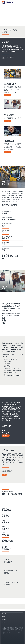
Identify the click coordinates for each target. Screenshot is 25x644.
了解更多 (7, 95)
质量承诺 (5, 516)
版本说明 (4, 614)
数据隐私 (4, 617)
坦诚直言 (5, 529)
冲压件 (4, 244)
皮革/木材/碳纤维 (9, 220)
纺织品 (4, 213)
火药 (4, 232)
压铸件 (4, 250)
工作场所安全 (7, 541)
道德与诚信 (6, 510)
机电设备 (5, 238)
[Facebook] (4, 607)
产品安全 (5, 535)
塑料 (4, 226)
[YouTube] (14, 607)
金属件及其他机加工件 (10, 257)
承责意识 (5, 523)
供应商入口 (6, 435)
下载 (4, 475)
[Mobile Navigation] (19, 2)
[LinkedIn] (8, 607)
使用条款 (4, 620)
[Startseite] (7, 3)
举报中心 (4, 622)
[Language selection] (22, 3)
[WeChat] (21, 607)
